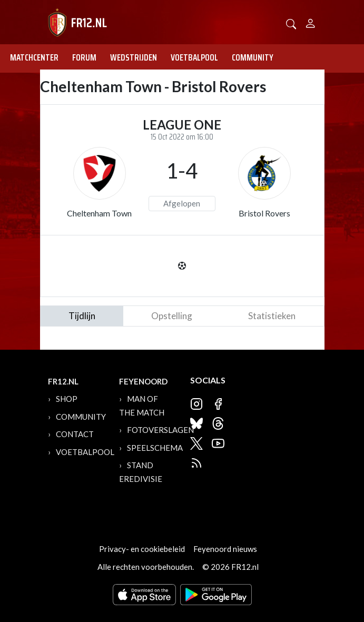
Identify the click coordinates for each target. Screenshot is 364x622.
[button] (291, 23)
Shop (67, 399)
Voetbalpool (194, 57)
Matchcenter (34, 57)
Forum (84, 57)
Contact (75, 434)
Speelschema (155, 448)
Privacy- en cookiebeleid (142, 549)
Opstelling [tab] (172, 316)
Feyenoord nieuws (225, 549)
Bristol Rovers (264, 213)
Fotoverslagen (160, 430)
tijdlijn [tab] (82, 316)
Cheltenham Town (99, 213)
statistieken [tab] (272, 316)
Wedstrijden (134, 57)
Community (253, 57)
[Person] (311, 22)
